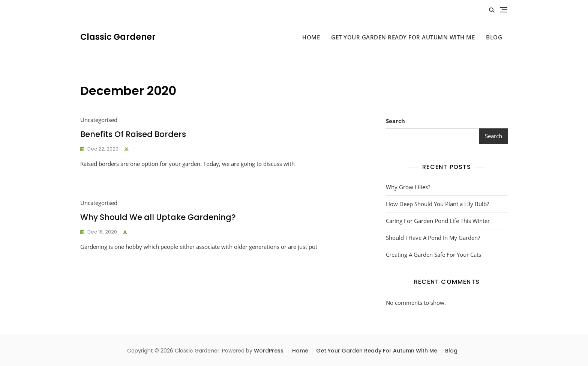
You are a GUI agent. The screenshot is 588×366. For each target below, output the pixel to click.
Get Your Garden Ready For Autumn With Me (403, 37)
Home (311, 37)
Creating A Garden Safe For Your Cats (433, 255)
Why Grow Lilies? (408, 187)
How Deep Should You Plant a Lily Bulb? (437, 204)
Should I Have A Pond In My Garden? (433, 238)
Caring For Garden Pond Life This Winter (438, 221)
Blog (494, 37)
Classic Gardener (118, 37)
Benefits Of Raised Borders (133, 134)
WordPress (269, 351)
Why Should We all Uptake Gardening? (158, 217)
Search (395, 121)
